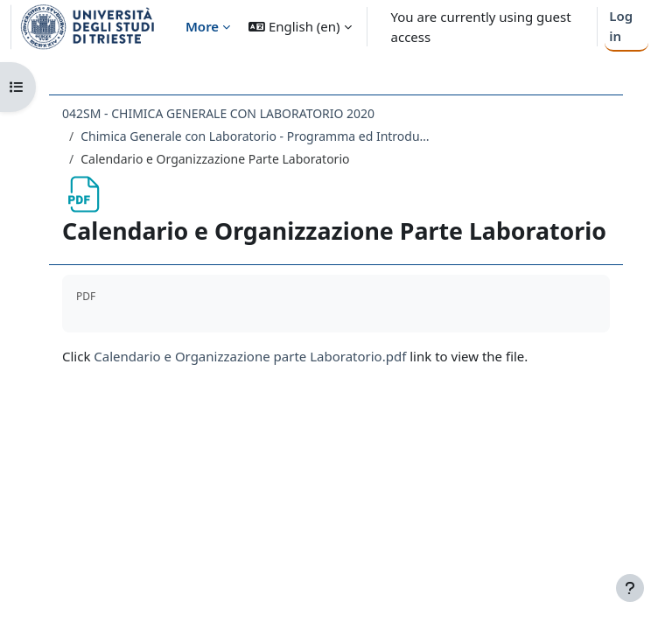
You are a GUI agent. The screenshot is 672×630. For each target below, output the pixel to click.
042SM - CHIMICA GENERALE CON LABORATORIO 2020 (218, 113)
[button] (300, 27)
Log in (621, 26)
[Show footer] (630, 588)
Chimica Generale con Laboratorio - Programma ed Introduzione (255, 136)
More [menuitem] (202, 26)
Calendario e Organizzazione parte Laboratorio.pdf (250, 356)
